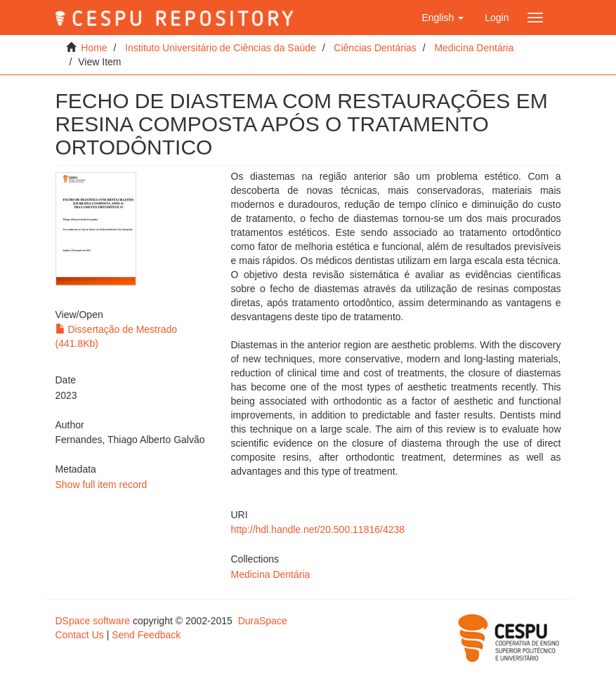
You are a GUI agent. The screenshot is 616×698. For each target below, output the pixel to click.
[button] (443, 18)
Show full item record (101, 485)
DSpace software (93, 621)
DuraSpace (263, 621)
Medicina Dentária (474, 48)
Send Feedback (146, 635)
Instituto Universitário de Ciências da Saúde (221, 48)
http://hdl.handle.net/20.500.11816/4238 (318, 529)
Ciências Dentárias (375, 48)
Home (94, 48)
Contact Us (80, 635)
